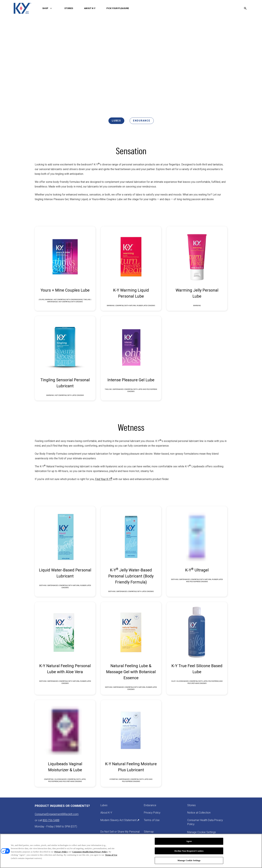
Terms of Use (111, 855)
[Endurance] (150, 805)
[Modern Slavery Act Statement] (120, 820)
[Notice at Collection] (199, 813)
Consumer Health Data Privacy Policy (90, 852)
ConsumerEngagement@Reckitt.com (57, 814)
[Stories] (191, 805)
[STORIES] (69, 8)
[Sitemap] (149, 832)
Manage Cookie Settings (189, 860)
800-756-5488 (51, 820)
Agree (189, 841)
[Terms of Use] (152, 820)
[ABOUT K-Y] (90, 8)
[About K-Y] (106, 813)
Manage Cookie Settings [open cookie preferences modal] (202, 832)
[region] (131, 851)
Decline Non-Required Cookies (189, 851)
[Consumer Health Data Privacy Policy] (207, 822)
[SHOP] (45, 8)
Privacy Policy (61, 852)
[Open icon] (245, 8)
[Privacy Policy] (152, 813)
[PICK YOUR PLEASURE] (118, 8)
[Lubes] (104, 805)
